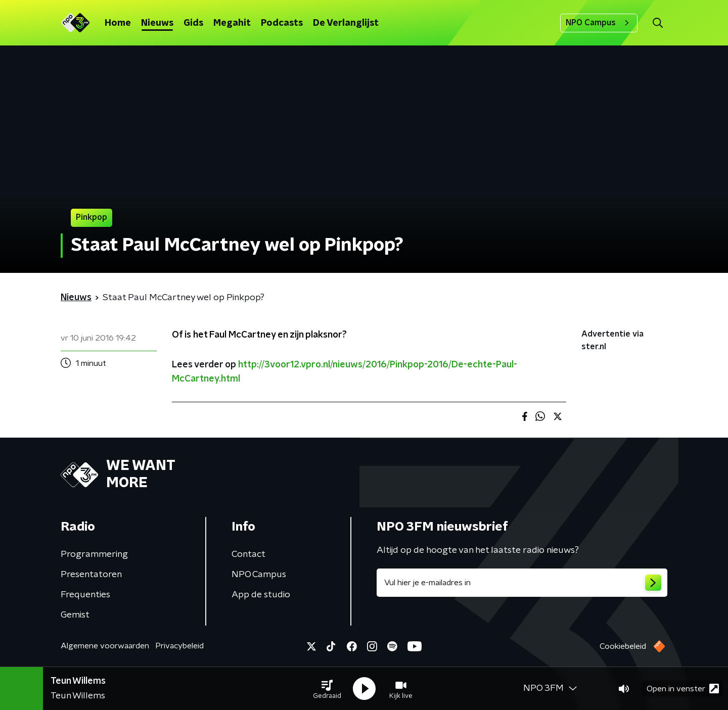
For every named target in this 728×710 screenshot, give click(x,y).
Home (118, 23)
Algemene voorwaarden (105, 646)
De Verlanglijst (346, 23)
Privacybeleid (179, 646)
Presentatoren (91, 575)
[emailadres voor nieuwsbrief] (522, 583)
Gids (193, 23)
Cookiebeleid (623, 646)
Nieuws (157, 23)
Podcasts (282, 23)
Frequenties (85, 595)
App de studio (261, 595)
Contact (248, 554)
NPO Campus (599, 23)
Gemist (75, 615)
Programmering (94, 554)
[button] (327, 689)
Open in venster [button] (683, 689)
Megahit (232, 23)
